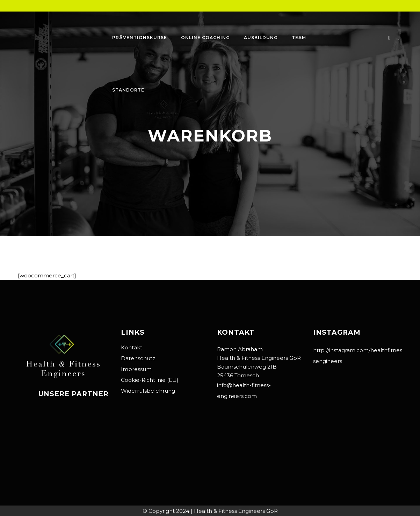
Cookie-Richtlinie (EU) (150, 380)
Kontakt (132, 347)
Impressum (136, 369)
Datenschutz (138, 358)
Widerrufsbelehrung (148, 391)
